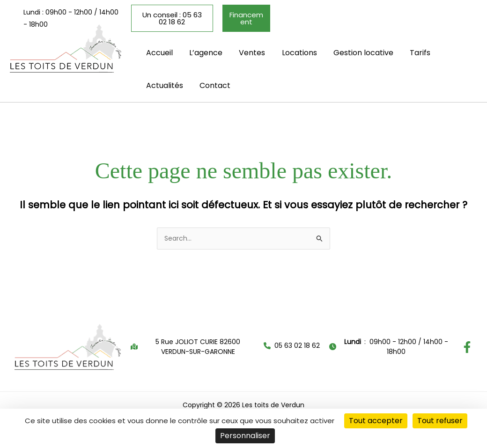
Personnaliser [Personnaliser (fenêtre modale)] (245, 436)
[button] (354, 17)
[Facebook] (467, 343)
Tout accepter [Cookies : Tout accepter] (376, 421)
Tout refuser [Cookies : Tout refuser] (440, 421)
